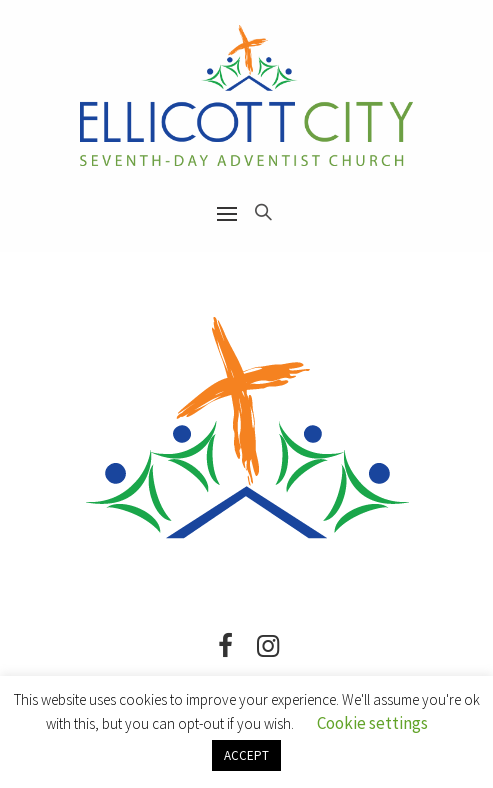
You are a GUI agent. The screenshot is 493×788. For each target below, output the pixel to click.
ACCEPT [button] (246, 755)
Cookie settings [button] (372, 723)
